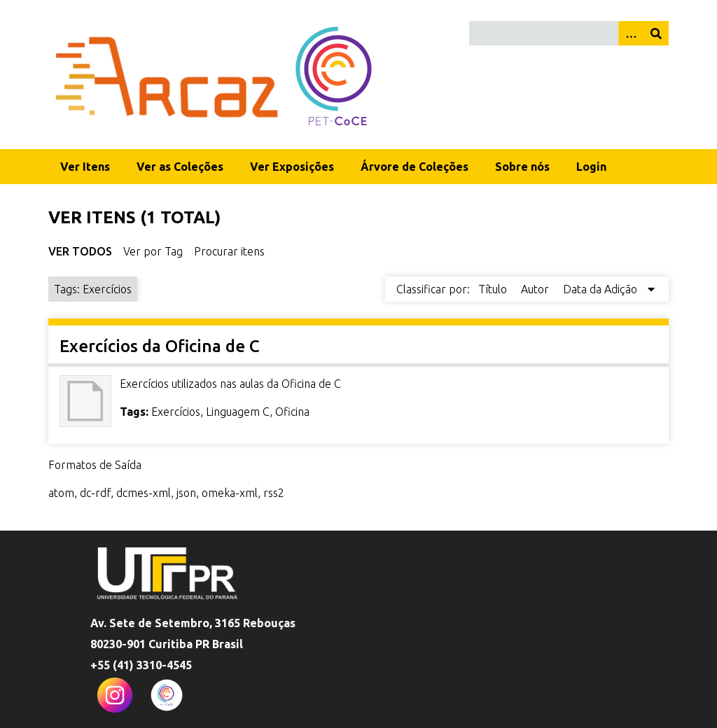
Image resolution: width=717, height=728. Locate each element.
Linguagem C (238, 412)
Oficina (292, 412)
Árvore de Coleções (415, 167)
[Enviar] (656, 33)
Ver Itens (85, 167)
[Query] (569, 33)
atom (61, 493)
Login (591, 167)
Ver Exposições (292, 167)
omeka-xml (230, 493)
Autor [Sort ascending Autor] (536, 289)
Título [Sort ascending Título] (494, 289)
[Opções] (631, 33)
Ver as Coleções (180, 167)
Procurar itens (229, 251)
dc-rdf (95, 493)
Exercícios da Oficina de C (160, 346)
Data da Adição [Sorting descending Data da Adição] (601, 289)
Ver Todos (80, 251)
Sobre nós (522, 167)
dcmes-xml (144, 493)
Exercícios (176, 412)
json (186, 493)
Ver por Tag (153, 251)
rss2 (274, 493)
